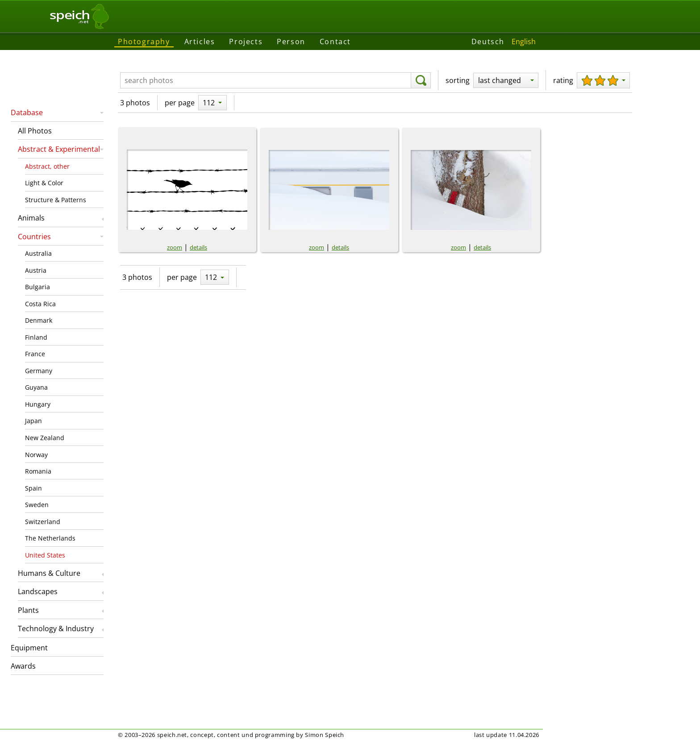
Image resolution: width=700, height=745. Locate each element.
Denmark (39, 320)
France (35, 354)
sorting (458, 80)
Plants (28, 610)
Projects (246, 42)
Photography (144, 42)
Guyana (36, 387)
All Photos (35, 131)
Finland (36, 337)
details (198, 247)
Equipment (29, 648)
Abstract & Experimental (59, 149)
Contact (335, 42)
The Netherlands (50, 538)
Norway (36, 455)
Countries (34, 237)
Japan (33, 421)
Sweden (37, 505)
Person (291, 42)
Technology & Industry (56, 628)
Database (27, 112)
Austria (36, 270)
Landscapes (38, 591)
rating (563, 80)
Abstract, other (47, 166)
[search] (421, 80)
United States (45, 555)
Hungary (38, 404)
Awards (23, 666)
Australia (38, 253)
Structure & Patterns (56, 200)
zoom (175, 247)
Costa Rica (40, 304)
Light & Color (44, 183)
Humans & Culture (49, 573)
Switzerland (43, 522)
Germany (39, 371)
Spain (33, 488)
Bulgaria (37, 287)
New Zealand (45, 438)
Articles (200, 42)
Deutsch (488, 42)
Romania (38, 471)
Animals (31, 218)
